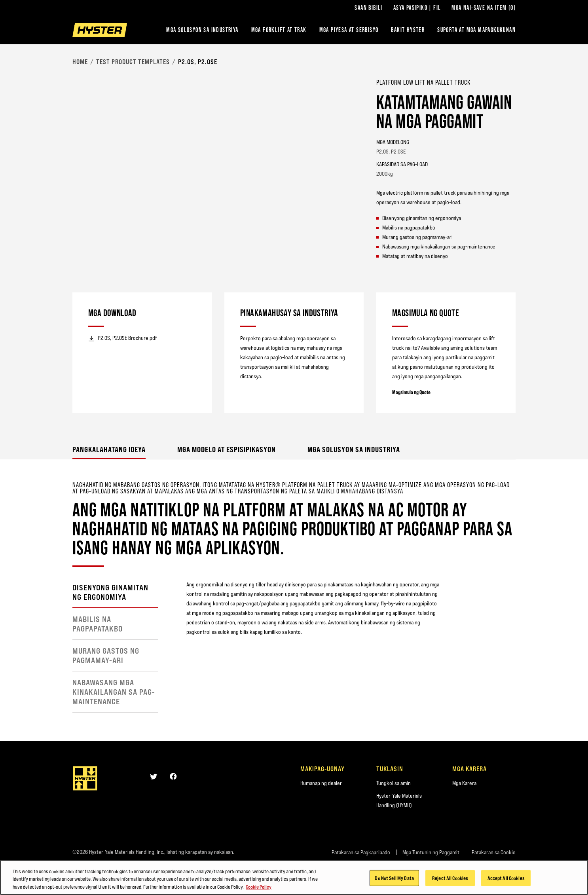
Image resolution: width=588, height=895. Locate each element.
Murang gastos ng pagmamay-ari (106, 656)
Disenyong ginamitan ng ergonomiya (110, 592)
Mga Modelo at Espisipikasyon (227, 449)
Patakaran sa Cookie (494, 852)
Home (80, 62)
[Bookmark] (511, 82)
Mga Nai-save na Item (484, 8)
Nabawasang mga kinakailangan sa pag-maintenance (114, 692)
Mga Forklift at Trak (279, 30)
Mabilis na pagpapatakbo (98, 624)
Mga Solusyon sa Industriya (202, 30)
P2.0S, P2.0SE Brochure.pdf (123, 338)
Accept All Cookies (506, 881)
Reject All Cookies (450, 881)
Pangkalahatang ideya (109, 449)
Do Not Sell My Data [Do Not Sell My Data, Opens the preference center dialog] (394, 881)
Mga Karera (464, 783)
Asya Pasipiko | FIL (417, 8)
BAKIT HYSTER (408, 30)
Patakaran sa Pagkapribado (361, 852)
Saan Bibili (368, 8)
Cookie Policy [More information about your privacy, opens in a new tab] (259, 890)
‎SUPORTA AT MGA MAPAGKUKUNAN (476, 30)
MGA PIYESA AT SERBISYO (349, 30)
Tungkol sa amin (394, 783)
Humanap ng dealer (321, 783)
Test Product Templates (133, 62)
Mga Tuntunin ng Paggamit (431, 852)
